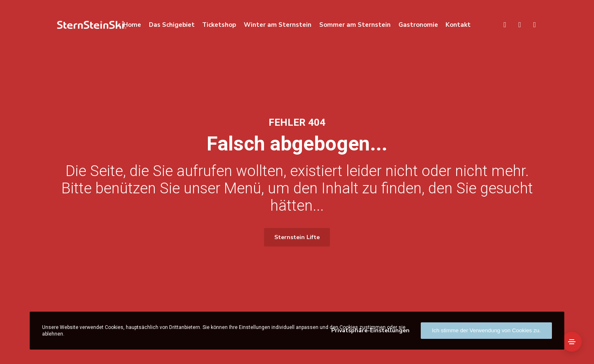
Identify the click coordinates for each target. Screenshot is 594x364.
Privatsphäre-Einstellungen (370, 330)
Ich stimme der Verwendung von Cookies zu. (486, 330)
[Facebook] (531, 25)
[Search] (501, 25)
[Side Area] (572, 342)
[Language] (516, 25)
